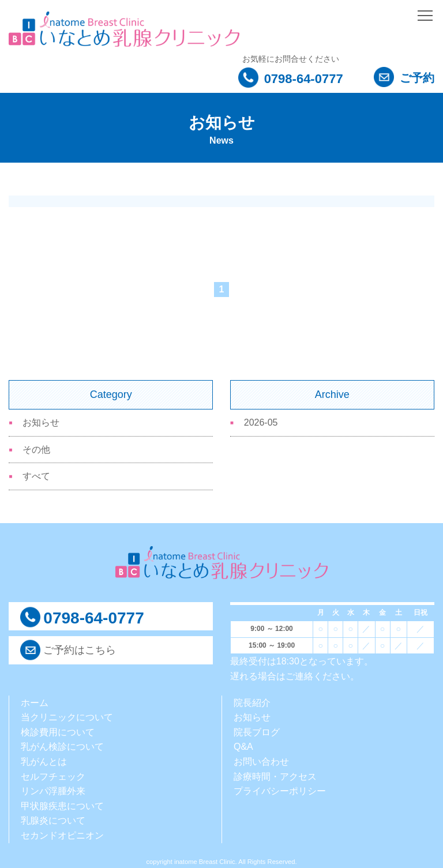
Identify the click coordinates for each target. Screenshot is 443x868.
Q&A (243, 747)
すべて (36, 476)
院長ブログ (257, 732)
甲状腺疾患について (62, 806)
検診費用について (58, 732)
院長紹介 (252, 703)
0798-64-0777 (291, 79)
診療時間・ (257, 777)
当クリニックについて (67, 717)
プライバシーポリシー (280, 791)
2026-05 (261, 422)
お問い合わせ (261, 762)
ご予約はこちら (80, 650)
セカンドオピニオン (62, 835)
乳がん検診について (62, 747)
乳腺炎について (53, 820)
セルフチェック (53, 777)
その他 (36, 450)
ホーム (35, 703)
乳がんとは (44, 762)
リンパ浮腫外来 (53, 791)
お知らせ (41, 422)
